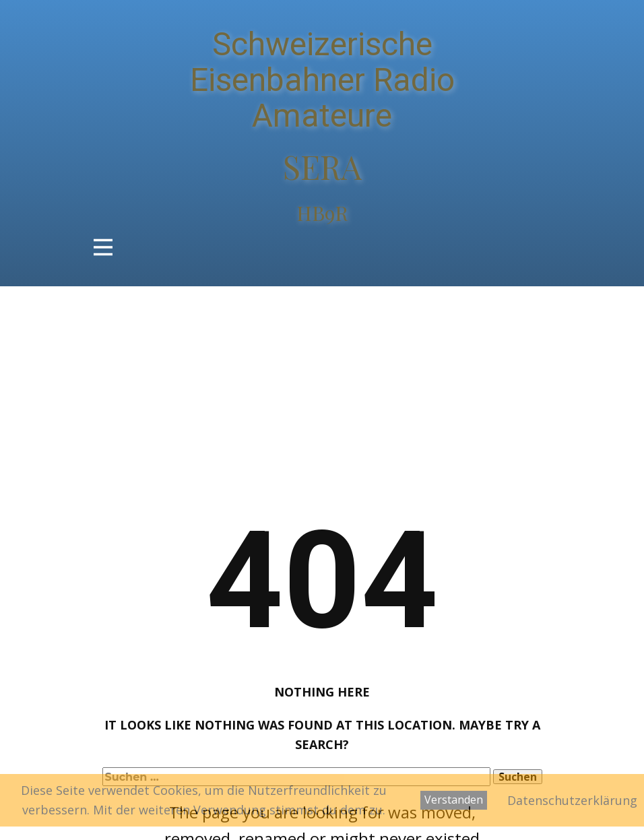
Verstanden (454, 800)
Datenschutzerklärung (572, 800)
